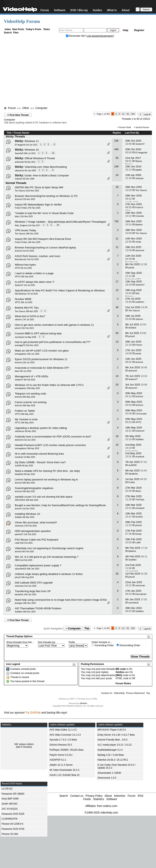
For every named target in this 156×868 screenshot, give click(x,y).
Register (139, 30)
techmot (139, 362)
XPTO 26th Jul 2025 (24, 302)
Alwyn (138, 491)
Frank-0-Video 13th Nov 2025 (28, 242)
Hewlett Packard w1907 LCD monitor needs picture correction (50, 445)
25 (58, 225)
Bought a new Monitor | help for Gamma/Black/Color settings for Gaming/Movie (60, 505)
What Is (112, 10)
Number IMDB (23, 299)
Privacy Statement (135, 693)
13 (117, 290)
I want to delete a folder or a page (34, 273)
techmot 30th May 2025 (25, 397)
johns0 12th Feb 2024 (24, 328)
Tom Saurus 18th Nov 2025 (27, 234)
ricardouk (140, 457)
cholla (138, 242)
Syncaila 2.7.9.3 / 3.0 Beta (63, 740)
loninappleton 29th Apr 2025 (27, 448)
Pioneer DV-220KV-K (12, 824)
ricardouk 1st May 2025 (25, 457)
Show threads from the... (20, 642)
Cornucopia (141, 414)
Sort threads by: (47, 642)
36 (117, 307)
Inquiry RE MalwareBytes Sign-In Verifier (38, 205)
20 (117, 385)
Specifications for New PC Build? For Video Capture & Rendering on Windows (60, 290)
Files (16, 33)
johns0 (131, 336)
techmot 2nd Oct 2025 (24, 251)
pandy (131, 268)
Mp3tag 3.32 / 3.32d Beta (111, 755)
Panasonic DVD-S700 (13, 829)
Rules (47, 29)
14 (117, 376)
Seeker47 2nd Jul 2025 (25, 285)
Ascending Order (103, 645)
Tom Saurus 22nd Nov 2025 (27, 191)
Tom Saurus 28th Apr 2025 (26, 311)
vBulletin (83, 703)
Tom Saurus (141, 190)
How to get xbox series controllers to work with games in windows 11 (54, 325)
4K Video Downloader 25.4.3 (64, 770)
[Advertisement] (78, 73)
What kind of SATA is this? (30, 316)
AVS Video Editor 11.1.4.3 (63, 730)
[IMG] (119, 675)
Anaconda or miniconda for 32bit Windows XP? (42, 368)
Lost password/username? (100, 36)
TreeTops (140, 500)
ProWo (132, 482)
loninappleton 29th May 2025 (27, 388)
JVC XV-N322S (10, 809)
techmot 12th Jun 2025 (25, 363)
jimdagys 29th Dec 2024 (25, 603)
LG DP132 (7, 789)
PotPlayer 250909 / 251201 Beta (66, 750)
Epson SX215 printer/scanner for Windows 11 (41, 359)
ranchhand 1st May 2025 (26, 337)
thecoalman (141, 594)
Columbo (140, 216)
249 (116, 166)
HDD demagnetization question (33, 531)
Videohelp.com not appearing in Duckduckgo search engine (49, 548)
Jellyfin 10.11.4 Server (61, 765)
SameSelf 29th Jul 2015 (25, 153)
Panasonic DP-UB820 (13, 794)
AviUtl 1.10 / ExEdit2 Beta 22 (65, 775)
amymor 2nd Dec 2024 (25, 509)
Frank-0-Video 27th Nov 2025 (28, 208)
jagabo (139, 170)
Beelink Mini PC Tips (27, 308)
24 (117, 175)
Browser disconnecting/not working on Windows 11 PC (46, 196)
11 (123, 114)
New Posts (18, 29)
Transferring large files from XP (33, 591)
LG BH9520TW (9, 819)
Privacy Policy (94, 796)
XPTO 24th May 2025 (24, 423)
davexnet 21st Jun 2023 (25, 440)
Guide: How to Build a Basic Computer (47, 175)
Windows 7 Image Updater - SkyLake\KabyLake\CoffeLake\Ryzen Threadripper (60, 222)
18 (117, 187)
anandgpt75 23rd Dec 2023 (27, 345)
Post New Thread (18, 115)
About (126, 10)
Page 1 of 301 (103, 114)
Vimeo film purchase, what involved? (36, 522)
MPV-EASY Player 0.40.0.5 (112, 730)
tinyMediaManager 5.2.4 (110, 750)
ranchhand (133, 603)
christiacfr (140, 508)
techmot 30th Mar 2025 (25, 483)
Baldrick (132, 551)
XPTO (138, 422)
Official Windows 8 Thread (40, 158)
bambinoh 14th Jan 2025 (26, 595)
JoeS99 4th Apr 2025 (24, 466)
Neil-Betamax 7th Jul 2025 (26, 294)
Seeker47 (140, 144)
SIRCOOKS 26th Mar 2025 (27, 500)
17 (117, 281)
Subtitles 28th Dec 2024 (25, 612)
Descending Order (128, 645)
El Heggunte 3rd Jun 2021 (26, 145)
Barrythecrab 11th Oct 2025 (27, 259)
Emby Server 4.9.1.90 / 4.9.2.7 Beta (116, 735)
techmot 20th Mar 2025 (25, 491)
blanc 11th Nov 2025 (24, 216)
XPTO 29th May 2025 (24, 414)
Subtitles (139, 439)
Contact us (77, 796)
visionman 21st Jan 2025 (26, 586)
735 (116, 221)
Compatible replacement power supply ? (38, 565)
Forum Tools (125, 127)
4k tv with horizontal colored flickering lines (39, 454)
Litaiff (138, 542)
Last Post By (133, 133)
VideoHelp (119, 693)
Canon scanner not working (31, 402)
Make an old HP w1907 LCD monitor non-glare (42, 351)
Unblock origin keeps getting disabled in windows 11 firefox (49, 574)
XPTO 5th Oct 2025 (23, 268)
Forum (45, 10)
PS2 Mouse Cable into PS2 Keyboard (36, 540)
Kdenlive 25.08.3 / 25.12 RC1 (113, 760)
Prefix (72, 642)
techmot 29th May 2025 (25, 405)
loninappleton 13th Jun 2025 (27, 354)
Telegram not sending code (30, 394)
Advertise (120, 796)
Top (87, 628)
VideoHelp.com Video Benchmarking (46, 167)
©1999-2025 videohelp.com (101, 813)
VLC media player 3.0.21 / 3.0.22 (115, 745)
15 (53, 153)
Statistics (98, 799)
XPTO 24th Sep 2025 (24, 277)
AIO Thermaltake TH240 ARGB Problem (38, 608)
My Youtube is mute (26, 419)
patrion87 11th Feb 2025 (25, 534)
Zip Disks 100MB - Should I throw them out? (40, 462)
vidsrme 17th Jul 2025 (24, 320)
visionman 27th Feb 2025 (26, 526)
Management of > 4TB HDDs (32, 376)
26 (117, 574)
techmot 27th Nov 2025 (25, 199)
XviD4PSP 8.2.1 (58, 760)
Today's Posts (33, 29)
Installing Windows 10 (27, 514)
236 (116, 141)
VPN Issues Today (25, 230)
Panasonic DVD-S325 (13, 814)
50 (117, 333)
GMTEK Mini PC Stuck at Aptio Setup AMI (39, 187)
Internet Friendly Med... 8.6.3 (112, 740)
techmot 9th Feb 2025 (24, 552)
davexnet (140, 250)
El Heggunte (141, 153)
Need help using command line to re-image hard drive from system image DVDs (61, 600)
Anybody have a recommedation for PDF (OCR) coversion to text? (53, 437)
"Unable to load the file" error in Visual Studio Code (44, 213)
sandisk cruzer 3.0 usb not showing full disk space (44, 497)
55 (117, 158)
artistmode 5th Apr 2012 (25, 162)
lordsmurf (140, 431)
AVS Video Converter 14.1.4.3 (65, 735)
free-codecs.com (107, 806)
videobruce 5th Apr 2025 (25, 431)
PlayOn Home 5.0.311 (61, 755)
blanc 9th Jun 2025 (23, 371)
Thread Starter (21, 133)
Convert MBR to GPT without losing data (38, 333)
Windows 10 (32, 150)
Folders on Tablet (25, 411)
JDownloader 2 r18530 (109, 773)
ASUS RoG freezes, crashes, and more (38, 256)
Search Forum (142, 127)
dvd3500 (132, 465)
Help (126, 30)
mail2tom (140, 302)
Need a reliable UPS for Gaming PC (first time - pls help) (47, 471)
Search (8, 33)
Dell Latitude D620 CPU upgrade (34, 583)
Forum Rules (123, 683)
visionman (140, 585)
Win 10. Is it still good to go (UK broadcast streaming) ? (47, 557)
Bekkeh (139, 225)
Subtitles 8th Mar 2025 (25, 517)
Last (147, 114)
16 (117, 436)
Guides (97, 10)
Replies (117, 133)
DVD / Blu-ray (79, 10)
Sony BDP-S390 (10, 799)
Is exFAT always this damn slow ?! (35, 282)
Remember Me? (76, 36)
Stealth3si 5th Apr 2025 (25, 474)
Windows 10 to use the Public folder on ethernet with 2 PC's (49, 385)
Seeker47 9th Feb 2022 (25, 380)
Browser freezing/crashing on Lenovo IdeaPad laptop (45, 248)
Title (9, 133)
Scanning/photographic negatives (34, 488)
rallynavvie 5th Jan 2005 (25, 171)
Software (60, 10)
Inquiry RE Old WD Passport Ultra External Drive (43, 239)
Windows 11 (32, 141)
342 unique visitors (24, 744)
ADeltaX (132, 328)
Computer (41, 108)
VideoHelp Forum (22, 21)
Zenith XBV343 (9, 804)
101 (133, 114)
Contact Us (107, 693)
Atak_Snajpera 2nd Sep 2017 (28, 225)
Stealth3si (133, 474)
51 (128, 114)
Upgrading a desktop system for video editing (41, 428)
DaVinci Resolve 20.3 (61, 745)
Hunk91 (139, 517)
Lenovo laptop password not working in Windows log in (46, 479)
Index (8, 29)
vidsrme (139, 319)
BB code (121, 669)
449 (116, 149)
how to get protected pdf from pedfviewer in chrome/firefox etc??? (53, 342)
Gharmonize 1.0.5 (107, 778)
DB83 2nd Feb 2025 (24, 560)
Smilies (120, 672)
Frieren (139, 345)
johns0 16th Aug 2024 (24, 577)
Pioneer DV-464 (10, 834)
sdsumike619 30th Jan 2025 (27, 569)
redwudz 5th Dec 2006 (25, 179)
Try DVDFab (33, 713)
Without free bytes (25, 265)
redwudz (139, 178)
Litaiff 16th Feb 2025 (24, 543)
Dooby (138, 534)
